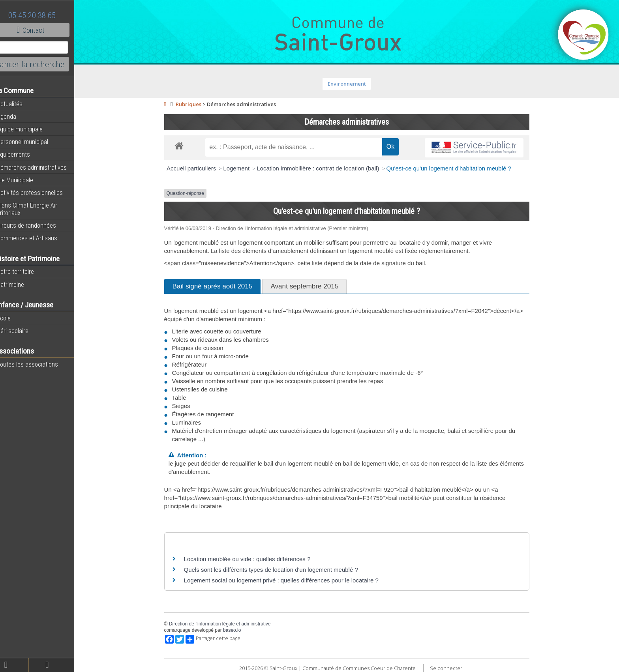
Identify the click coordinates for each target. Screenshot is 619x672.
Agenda (17, 116)
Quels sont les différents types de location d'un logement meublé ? (277, 570)
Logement (243, 168)
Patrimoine (21, 285)
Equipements (23, 154)
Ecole (14, 318)
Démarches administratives (42, 167)
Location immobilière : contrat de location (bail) (325, 168)
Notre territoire (25, 271)
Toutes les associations (38, 364)
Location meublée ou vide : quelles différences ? (254, 559)
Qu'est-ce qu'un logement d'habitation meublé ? (455, 168)
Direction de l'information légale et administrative (226, 624)
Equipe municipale (30, 129)
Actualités (20, 104)
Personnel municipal (33, 142)
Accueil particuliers (198, 168)
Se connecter (452, 668)
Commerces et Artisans (37, 238)
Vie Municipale (25, 180)
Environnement (353, 84)
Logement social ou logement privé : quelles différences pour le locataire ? (288, 580)
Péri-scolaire (23, 331)
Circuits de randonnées (37, 225)
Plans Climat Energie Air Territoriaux (37, 209)
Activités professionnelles (40, 193)
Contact (43, 30)
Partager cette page (219, 639)
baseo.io (238, 630)
